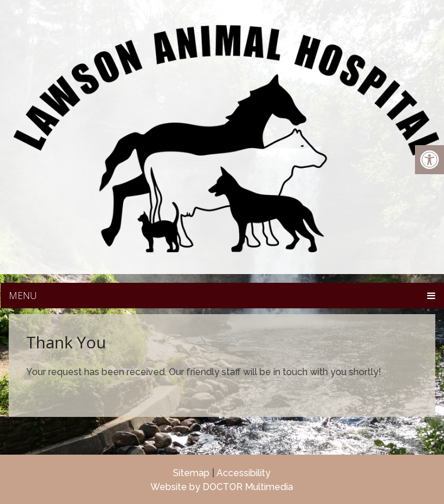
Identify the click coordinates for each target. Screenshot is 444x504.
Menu (23, 296)
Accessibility (243, 473)
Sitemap (191, 473)
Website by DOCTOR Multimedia (222, 487)
